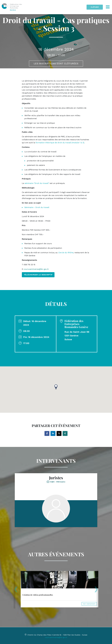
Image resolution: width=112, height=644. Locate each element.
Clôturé (95, 7)
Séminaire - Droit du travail (37, 207)
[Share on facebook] (47, 433)
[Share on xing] (65, 433)
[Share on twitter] (59, 433)
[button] (56, 387)
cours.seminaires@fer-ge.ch (56, 637)
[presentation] (16, 590)
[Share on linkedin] (53, 433)
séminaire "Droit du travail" (37, 183)
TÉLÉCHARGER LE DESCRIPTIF (38, 275)
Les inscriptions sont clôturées (56, 63)
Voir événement (89, 604)
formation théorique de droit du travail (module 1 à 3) (60, 143)
